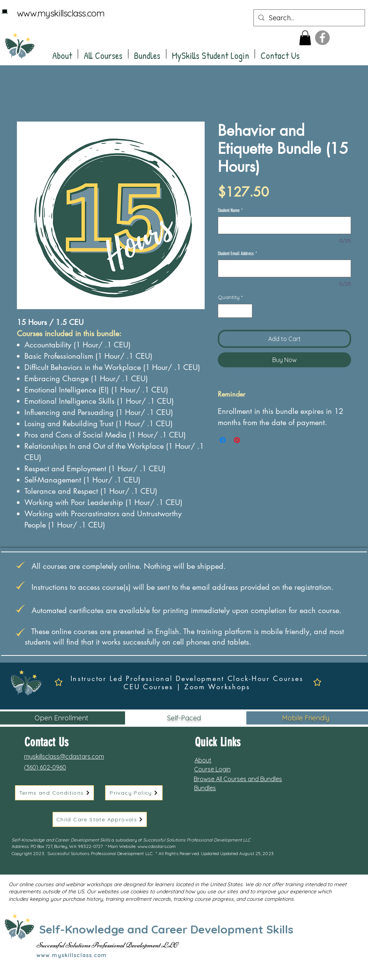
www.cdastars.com (157, 846)
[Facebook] (322, 38)
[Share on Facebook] (223, 440)
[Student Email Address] (284, 268)
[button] (305, 38)
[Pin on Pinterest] (237, 440)
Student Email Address (238, 253)
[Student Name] (284, 225)
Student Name (230, 210)
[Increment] (247, 311)
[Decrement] (224, 311)
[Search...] (309, 18)
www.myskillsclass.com (61, 13)
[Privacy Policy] (134, 793)
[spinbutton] (235, 311)
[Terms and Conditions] (54, 793)
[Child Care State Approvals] (100, 819)
